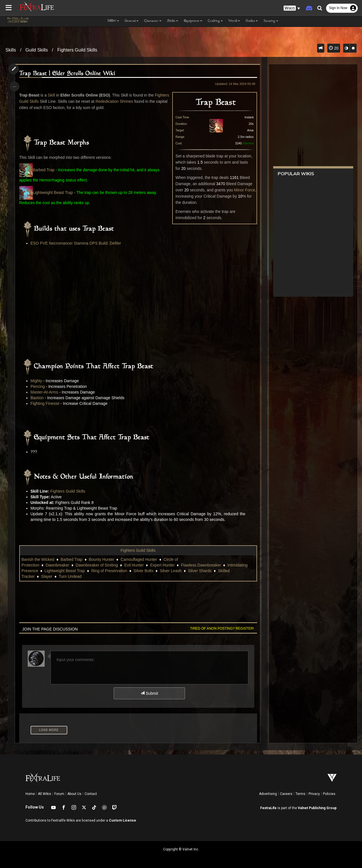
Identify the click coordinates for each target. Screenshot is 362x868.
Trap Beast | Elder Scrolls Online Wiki (68, 74)
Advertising (268, 794)
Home (30, 794)
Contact (91, 794)
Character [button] (153, 21)
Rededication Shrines (131, 101)
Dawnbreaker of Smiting (97, 565)
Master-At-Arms (45, 392)
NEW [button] (113, 21)
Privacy (314, 794)
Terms (300, 794)
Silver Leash (171, 571)
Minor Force (244, 190)
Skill (52, 95)
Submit (149, 693)
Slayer (48, 576)
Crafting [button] (215, 21)
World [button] (234, 21)
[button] (292, 8)
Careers (286, 794)
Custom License (122, 820)
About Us (74, 794)
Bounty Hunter (102, 559)
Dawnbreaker (58, 565)
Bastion (38, 398)
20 (334, 48)
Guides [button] (252, 21)
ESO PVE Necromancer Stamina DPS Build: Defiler (77, 243)
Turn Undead (71, 576)
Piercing (38, 386)
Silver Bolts (144, 571)
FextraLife (268, 808)
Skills (11, 50)
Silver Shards (200, 571)
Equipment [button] (193, 21)
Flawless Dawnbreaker (202, 565)
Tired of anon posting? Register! (221, 628)
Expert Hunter (163, 565)
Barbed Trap (44, 170)
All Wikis (45, 794)
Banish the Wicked (38, 559)
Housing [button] (271, 21)
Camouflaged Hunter (140, 559)
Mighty (37, 381)
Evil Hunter (135, 565)
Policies (329, 794)
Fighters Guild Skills (77, 50)
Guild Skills (37, 50)
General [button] (132, 21)
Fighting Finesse (46, 403)
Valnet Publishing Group (317, 808)
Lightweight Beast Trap (47, 193)
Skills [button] (173, 21)
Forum (59, 794)
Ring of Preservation (110, 571)
